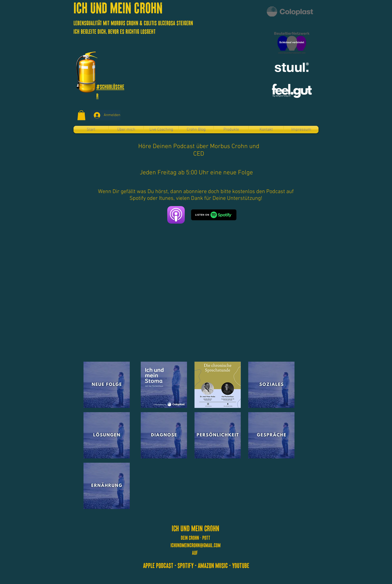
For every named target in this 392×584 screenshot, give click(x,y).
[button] (81, 115)
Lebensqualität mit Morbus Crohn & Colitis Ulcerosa (125, 23)
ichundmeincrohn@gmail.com (195, 545)
